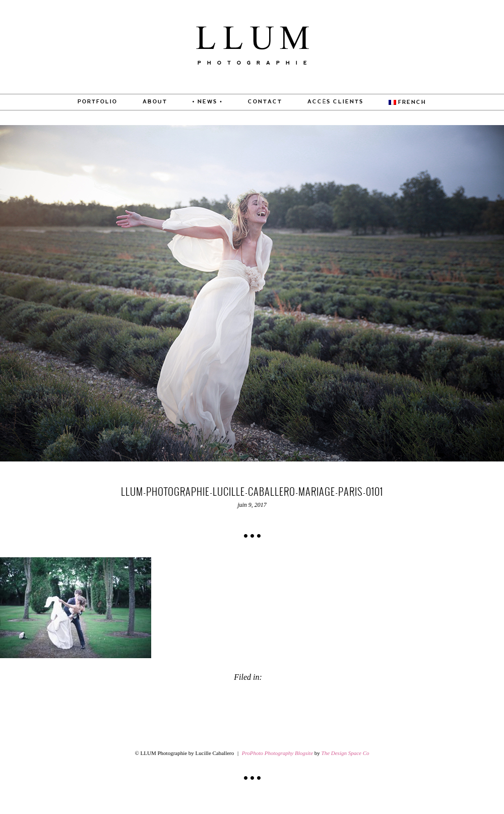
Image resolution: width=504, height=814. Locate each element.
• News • (208, 102)
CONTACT (265, 102)
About (155, 102)
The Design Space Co (345, 753)
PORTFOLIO (98, 102)
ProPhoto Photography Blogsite (277, 753)
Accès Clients (336, 102)
